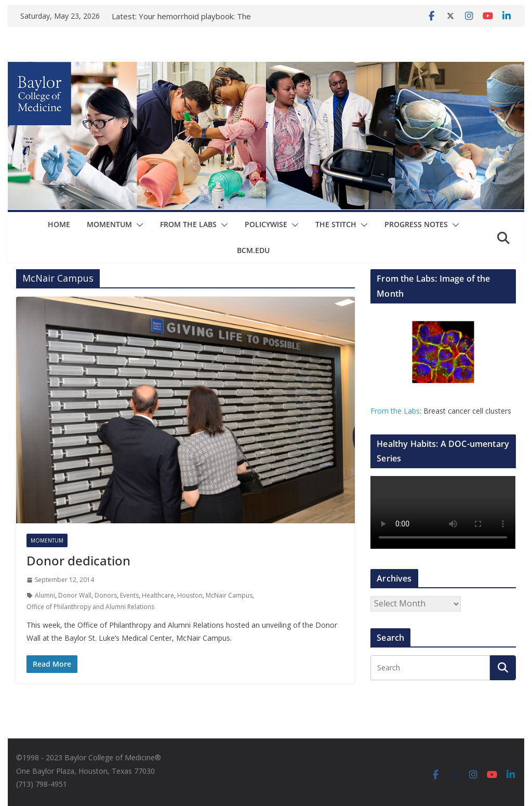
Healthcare (158, 595)
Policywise (242, 224)
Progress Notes (390, 224)
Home (36, 224)
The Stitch (311, 224)
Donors (106, 595)
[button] (114, 225)
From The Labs (165, 224)
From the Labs (395, 411)
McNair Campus (229, 595)
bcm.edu (466, 224)
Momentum (86, 224)
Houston (190, 595)
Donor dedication (77, 560)
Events (129, 595)
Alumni (45, 595)
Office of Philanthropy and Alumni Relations (90, 607)
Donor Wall (75, 595)
